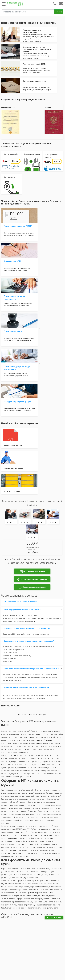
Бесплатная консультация (32, 572)
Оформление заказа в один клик (32, 579)
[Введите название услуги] (28, 12)
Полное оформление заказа (32, 587)
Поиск (59, 12)
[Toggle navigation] (4, 4)
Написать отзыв (54, 917)
